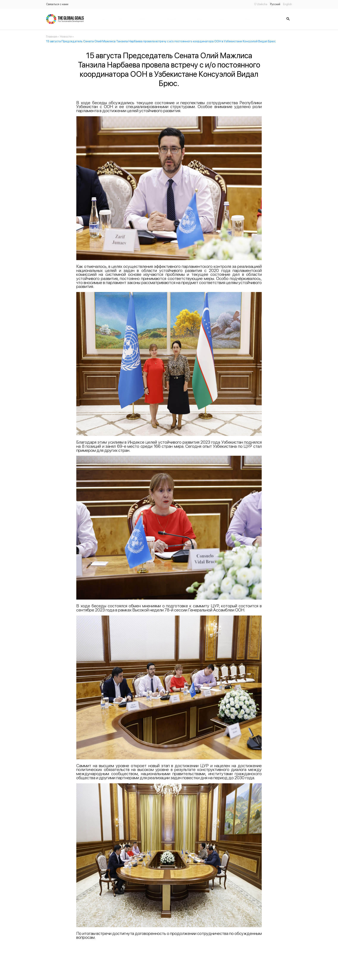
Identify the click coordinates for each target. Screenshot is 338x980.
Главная (102, 19)
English (287, 4)
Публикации (142, 19)
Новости (120, 19)
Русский (275, 4)
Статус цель (247, 19)
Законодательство (171, 19)
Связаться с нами (57, 4)
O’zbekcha (261, 4)
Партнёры (199, 19)
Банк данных (222, 19)
